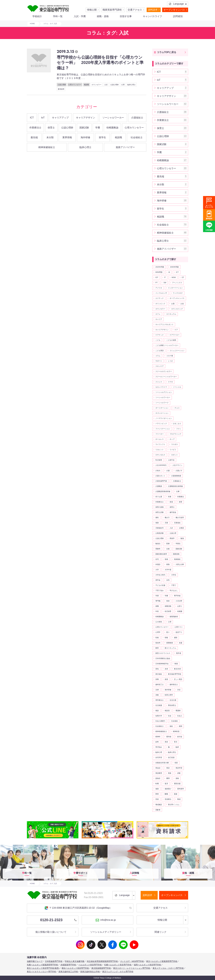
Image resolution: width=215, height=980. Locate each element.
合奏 (168, 549)
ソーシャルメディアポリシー (106, 932)
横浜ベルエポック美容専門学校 (75, 968)
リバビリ (173, 450)
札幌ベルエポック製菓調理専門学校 (42, 965)
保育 (181, 502)
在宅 (157, 559)
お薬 (173, 304)
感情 (176, 638)
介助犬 (158, 471)
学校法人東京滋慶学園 (75, 961)
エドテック (160, 298)
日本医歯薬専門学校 (54, 961)
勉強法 (158, 544)
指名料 (158, 643)
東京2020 (177, 669)
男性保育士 (172, 705)
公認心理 (173, 533)
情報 (166, 638)
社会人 (180, 716)
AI (169, 272)
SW (165, 283)
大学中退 (168, 570)
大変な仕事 (180, 564)
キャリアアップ (60, 118)
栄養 (157, 679)
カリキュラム (171, 314)
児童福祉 (177, 523)
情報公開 (92, 10)
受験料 (158, 549)
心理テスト (179, 627)
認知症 (158, 778)
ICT (32, 118)
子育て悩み (160, 590)
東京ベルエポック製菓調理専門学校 (162, 961)
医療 (168, 544)
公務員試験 (160, 533)
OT (183, 277)
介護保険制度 (176, 476)
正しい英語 (178, 679)
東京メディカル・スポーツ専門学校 (168, 968)
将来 (168, 601)
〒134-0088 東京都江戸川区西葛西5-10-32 (78, 908)
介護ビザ (179, 471)
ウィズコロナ (178, 293)
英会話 (158, 768)
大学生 (174, 575)
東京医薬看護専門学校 (101, 968)
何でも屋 (159, 497)
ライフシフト (160, 444)
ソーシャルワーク (162, 403)
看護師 (178, 711)
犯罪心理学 (169, 695)
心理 (123, 85)
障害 (157, 794)
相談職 (86, 85)
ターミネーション (162, 408)
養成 (179, 799)
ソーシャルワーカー (113, 118)
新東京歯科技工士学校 (68, 972)
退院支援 (177, 784)
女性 (168, 580)
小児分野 (179, 601)
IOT (157, 277)
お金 (182, 304)
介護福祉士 (137, 118)
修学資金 (173, 512)
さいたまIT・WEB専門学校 (132, 961)
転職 (157, 784)
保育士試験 (160, 512)
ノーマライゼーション (164, 418)
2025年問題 (160, 267)
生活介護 (173, 700)
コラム (158, 356)
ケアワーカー (175, 335)
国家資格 (176, 554)
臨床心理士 (131, 85)
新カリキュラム (170, 648)
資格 (177, 778)
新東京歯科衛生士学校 (90, 972)
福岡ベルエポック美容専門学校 (147, 965)
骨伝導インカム (174, 805)
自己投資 (171, 757)
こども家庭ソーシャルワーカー (167, 345)
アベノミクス (177, 283)
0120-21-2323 (58, 920)
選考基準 (61, 89)
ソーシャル (177, 387)
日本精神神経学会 (162, 664)
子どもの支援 (160, 585)
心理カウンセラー (75, 85)
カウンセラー (96, 85)
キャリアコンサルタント (164, 324)
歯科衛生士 (174, 684)
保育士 (51, 128)
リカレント (160, 450)
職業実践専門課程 (112, 10)
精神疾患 (176, 731)
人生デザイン (177, 465)
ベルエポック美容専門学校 (90, 965)
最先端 (34, 137)
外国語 (158, 564)
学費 (98, 128)
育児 (176, 742)
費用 (168, 778)
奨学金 (158, 580)
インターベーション (175, 288)
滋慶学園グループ (35, 961)
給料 (157, 742)
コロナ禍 (170, 356)
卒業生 (178, 544)
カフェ (158, 314)
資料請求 (153, 10)
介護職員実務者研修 (163, 491)
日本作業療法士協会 (163, 658)
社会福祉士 (137, 137)
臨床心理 (159, 752)
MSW (174, 277)
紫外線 (169, 737)
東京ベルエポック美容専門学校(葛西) (43, 968)
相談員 (167, 711)
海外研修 (85, 137)
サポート (159, 361)
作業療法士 (35, 128)
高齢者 (158, 810)
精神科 (158, 737)
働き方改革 (180, 517)
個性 (157, 517)
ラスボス (175, 444)
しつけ (170, 361)
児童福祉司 (160, 528)
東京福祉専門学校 (175, 674)
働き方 (167, 517)
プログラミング (175, 434)
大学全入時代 (160, 575)
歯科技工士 (160, 684)
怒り (168, 632)
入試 (106, 85)
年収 (157, 611)
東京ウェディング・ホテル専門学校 (118, 972)
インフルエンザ (161, 293)
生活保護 (159, 705)
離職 (166, 794)
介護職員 (159, 486)
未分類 (50, 137)
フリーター (160, 434)
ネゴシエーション (162, 413)
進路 (157, 789)
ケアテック (160, 335)
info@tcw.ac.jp (106, 920)
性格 (157, 638)
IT (165, 277)
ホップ (172, 439)
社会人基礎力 (160, 721)
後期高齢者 (174, 617)
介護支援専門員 (161, 481)
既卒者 (179, 653)
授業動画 (170, 643)
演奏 (157, 695)
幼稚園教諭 (112, 128)
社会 (170, 716)
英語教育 (159, 773)
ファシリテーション (163, 429)
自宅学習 (159, 757)
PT (156, 283)
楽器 (166, 679)
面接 (176, 794)
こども (158, 340)
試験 (179, 773)
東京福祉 (159, 674)
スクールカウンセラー (164, 371)
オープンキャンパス (174, 10)
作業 (170, 497)
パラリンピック (161, 423)
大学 (157, 570)
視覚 (170, 773)
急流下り (179, 632)
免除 (157, 523)
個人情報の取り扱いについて (51, 932)
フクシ (179, 429)
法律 (157, 690)
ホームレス (160, 439)
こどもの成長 (171, 340)
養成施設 (159, 805)
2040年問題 (174, 267)
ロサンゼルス (160, 455)
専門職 (158, 601)
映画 (176, 664)
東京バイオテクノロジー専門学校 (41, 972)
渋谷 (179, 690)
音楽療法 (168, 799)
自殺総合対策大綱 (162, 763)
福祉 (171, 726)
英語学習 (179, 768)
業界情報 (67, 137)
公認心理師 (62, 85)
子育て (174, 585)
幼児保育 (168, 611)
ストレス (159, 382)
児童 (166, 523)
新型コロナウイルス (163, 653)
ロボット (175, 455)
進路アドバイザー (125, 147)
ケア (176, 330)
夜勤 (168, 564)
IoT (43, 118)
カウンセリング (177, 309)
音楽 (157, 799)
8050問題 (159, 272)
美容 (166, 742)
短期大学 (159, 716)
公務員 (181, 528)
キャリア (159, 319)
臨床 (177, 747)
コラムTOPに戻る (167, 52)
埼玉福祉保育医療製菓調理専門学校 (102, 961)
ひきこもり (177, 423)
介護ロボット (160, 476)
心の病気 (159, 622)
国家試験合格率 (161, 554)
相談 (157, 711)
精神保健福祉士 (47, 147)
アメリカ (159, 288)
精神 (181, 726)
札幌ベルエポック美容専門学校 (118, 965)
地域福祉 (177, 559)
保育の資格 (160, 507)
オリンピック (160, 304)
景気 (157, 669)
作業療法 (181, 497)
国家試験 (84, 128)
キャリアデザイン (86, 118)
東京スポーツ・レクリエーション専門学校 (132, 968)
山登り (180, 606)
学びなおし (174, 590)
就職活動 (168, 606)
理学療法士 (160, 700)
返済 (166, 784)
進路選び (168, 789)
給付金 (180, 737)
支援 (181, 643)
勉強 (182, 538)
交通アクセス (135, 10)
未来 (166, 669)
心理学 (158, 632)
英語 (168, 768)
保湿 (171, 502)
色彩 (176, 763)
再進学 (172, 538)
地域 (166, 559)
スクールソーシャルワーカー (166, 377)
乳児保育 (159, 460)
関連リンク (161, 932)
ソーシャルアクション (164, 392)
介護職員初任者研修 (175, 486)
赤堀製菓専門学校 (68, 965)
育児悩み (159, 747)
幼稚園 (180, 611)
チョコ (177, 408)
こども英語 (160, 351)
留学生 (102, 137)
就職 (157, 606)
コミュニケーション (177, 351)
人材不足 (171, 460)
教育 (157, 648)
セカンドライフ (161, 387)
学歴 (157, 596)
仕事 (178, 491)
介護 (168, 471)
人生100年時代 (161, 465)
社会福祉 (175, 721)
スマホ (170, 382)
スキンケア (160, 366)
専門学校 (177, 596)
